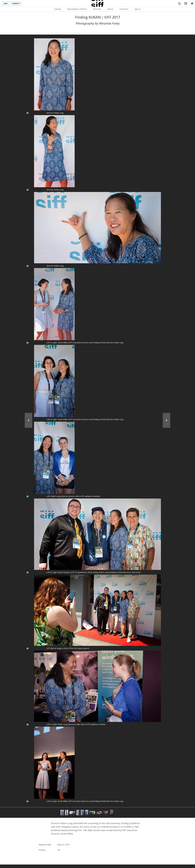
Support (124, 9)
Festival (97, 9)
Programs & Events (77, 9)
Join (6, 3)
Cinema (57, 9)
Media (110, 9)
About (138, 9)
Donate (16, 3)
